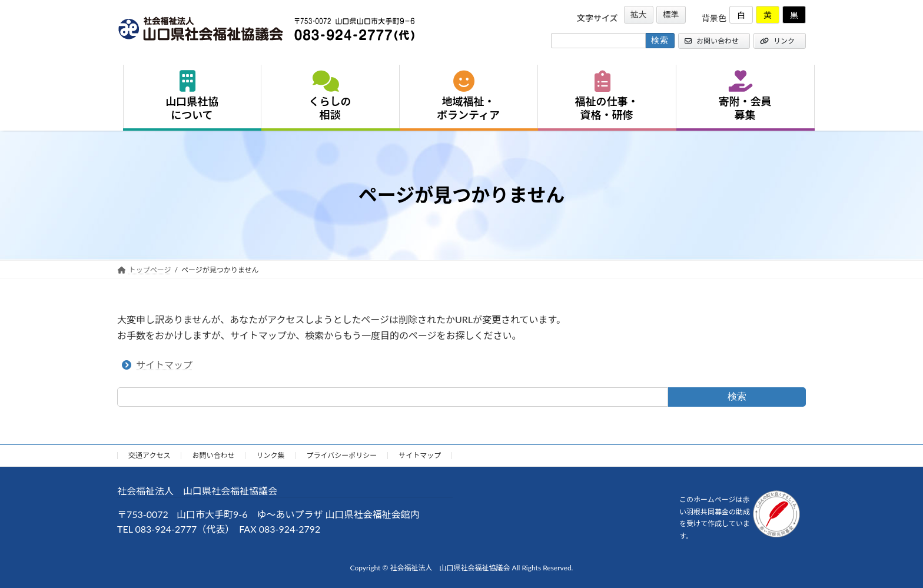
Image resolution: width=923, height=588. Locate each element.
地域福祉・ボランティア (468, 96)
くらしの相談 (330, 96)
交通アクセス (149, 455)
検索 (737, 396)
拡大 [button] (639, 14)
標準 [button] (671, 14)
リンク (777, 41)
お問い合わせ (712, 41)
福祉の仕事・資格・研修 (607, 96)
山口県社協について (192, 96)
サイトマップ (164, 365)
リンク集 (270, 455)
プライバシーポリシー (341, 455)
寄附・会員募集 (745, 96)
